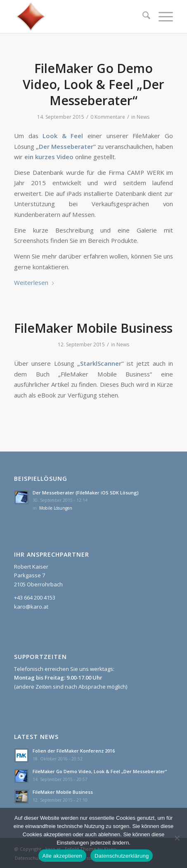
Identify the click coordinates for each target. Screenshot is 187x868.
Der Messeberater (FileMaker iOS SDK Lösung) (86, 493)
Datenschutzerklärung (122, 856)
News (143, 117)
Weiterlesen (34, 282)
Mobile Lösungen (56, 508)
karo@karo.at (31, 607)
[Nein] (177, 838)
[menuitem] (142, 16)
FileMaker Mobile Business (93, 328)
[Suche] (142, 16)
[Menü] (162, 16)
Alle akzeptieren (63, 856)
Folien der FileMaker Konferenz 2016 (74, 751)
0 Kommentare (108, 117)
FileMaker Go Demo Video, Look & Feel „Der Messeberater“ (93, 84)
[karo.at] (78, 16)
